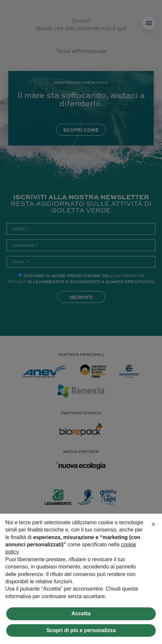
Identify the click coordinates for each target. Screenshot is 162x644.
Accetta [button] (81, 613)
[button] (153, 524)
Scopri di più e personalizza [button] (81, 630)
